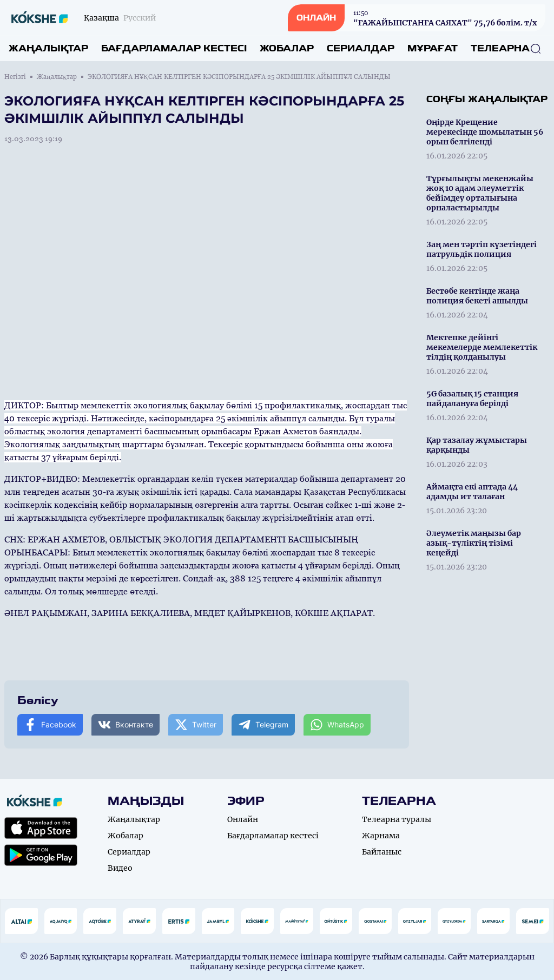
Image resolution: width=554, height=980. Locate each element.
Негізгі (15, 77)
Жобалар (287, 48)
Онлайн (243, 819)
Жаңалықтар (48, 48)
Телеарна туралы (397, 819)
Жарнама (381, 836)
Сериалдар (361, 48)
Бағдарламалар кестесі (174, 48)
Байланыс (382, 852)
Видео (120, 868)
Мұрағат (433, 48)
